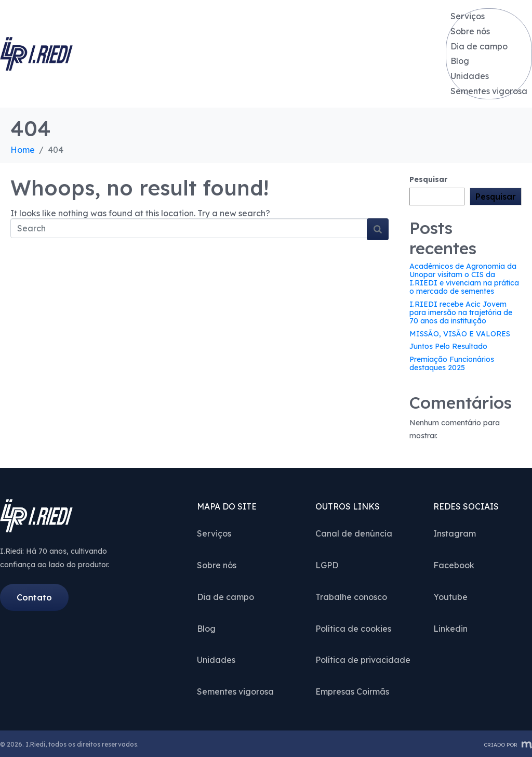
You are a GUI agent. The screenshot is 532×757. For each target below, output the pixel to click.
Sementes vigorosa (489, 90)
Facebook (454, 564)
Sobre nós (471, 31)
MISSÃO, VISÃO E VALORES (460, 333)
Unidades (470, 75)
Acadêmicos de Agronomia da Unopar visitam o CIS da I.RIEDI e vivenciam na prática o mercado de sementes (464, 278)
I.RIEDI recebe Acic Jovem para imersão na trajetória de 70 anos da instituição (461, 311)
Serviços (468, 16)
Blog (460, 60)
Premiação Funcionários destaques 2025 (452, 362)
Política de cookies (353, 628)
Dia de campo (480, 46)
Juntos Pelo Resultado (448, 345)
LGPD (327, 564)
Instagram (455, 532)
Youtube (450, 596)
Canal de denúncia (354, 532)
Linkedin (450, 628)
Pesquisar (428, 178)
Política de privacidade (363, 659)
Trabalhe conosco (351, 596)
